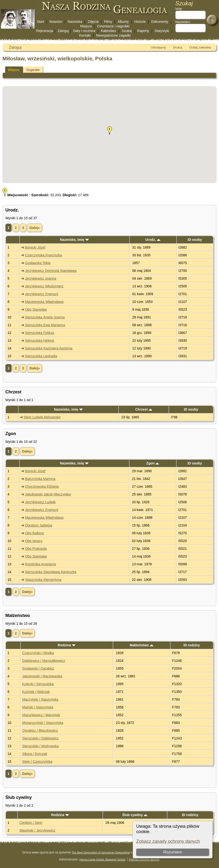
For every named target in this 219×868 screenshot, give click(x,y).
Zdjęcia (93, 22)
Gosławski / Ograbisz (38, 668)
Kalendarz (109, 31)
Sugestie (33, 70)
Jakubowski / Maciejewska (42, 676)
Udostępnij (158, 47)
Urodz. (153, 240)
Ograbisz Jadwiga (38, 525)
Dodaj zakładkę (200, 47)
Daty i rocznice (84, 31)
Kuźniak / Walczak (36, 692)
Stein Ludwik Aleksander (42, 417)
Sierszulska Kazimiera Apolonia (49, 348)
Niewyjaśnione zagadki (113, 35)
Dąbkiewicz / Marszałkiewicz (44, 661)
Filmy (108, 22)
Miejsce (14, 70)
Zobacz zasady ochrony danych (168, 841)
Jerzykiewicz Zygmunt (42, 294)
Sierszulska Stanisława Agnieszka (51, 572)
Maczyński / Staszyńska (40, 699)
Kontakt (85, 35)
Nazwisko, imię (74, 240)
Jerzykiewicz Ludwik (40, 502)
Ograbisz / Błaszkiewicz (40, 730)
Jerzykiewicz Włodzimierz (44, 286)
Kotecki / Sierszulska (38, 684)
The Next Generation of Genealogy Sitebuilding (101, 852)
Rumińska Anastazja (40, 564)
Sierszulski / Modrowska (41, 746)
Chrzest (144, 409)
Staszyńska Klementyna (43, 580)
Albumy (123, 22)
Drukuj (178, 47)
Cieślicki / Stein (31, 823)
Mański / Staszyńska (38, 707)
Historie (140, 22)
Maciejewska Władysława (44, 302)
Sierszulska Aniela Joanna (45, 317)
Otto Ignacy (34, 541)
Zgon (153, 463)
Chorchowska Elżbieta (42, 487)
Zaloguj (63, 31)
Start (41, 22)
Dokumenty (160, 22)
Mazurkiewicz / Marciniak (41, 715)
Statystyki (162, 31)
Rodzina (67, 645)
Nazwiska (75, 22)
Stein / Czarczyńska (37, 762)
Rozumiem (173, 852)
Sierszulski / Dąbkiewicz (40, 738)
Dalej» (35, 228)
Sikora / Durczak (35, 754)
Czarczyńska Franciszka (43, 255)
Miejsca (86, 26)
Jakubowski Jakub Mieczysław (48, 494)
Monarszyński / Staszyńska (43, 723)
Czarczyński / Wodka (38, 653)
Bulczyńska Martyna (40, 479)
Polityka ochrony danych (144, 859)
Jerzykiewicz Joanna (41, 278)
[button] (109, 130)
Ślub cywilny (135, 815)
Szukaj (127, 31)
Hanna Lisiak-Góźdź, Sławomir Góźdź (102, 859)
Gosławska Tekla (38, 263)
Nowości (56, 22)
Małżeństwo (141, 645)
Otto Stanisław (36, 309)
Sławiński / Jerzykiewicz (38, 830)
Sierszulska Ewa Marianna (45, 325)
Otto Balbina (34, 533)
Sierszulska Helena (40, 341)
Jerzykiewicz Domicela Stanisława (51, 271)
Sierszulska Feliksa (40, 333)
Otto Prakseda (36, 549)
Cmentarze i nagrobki (113, 26)
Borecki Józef (35, 247)
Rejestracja (45, 31)
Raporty (143, 31)
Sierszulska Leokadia (41, 356)
